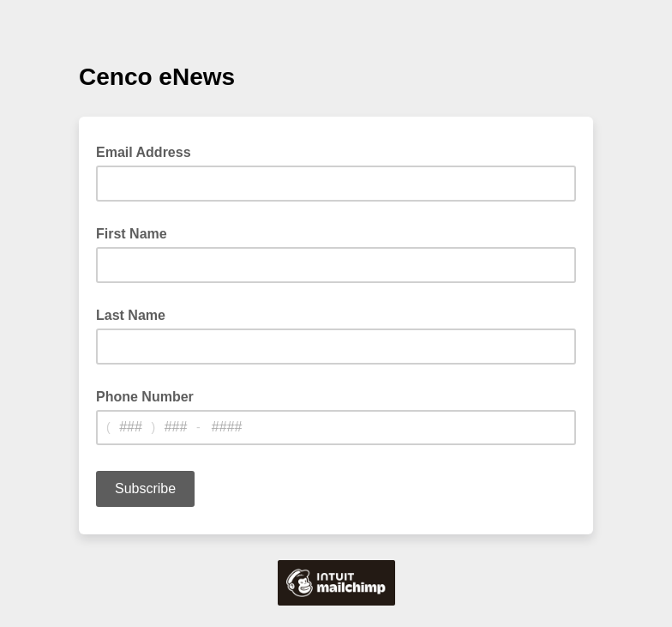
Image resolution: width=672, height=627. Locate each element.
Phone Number (145, 397)
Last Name (131, 315)
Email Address (149, 151)
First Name (132, 234)
